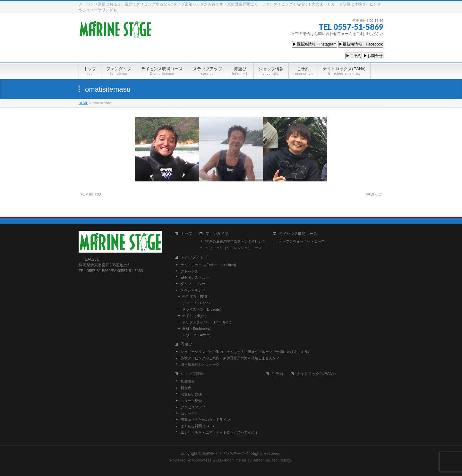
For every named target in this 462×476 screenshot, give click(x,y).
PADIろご (374, 194)
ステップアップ (194, 257)
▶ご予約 (354, 56)
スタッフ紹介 (191, 400)
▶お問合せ (373, 56)
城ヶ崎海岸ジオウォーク (200, 364)
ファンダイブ (217, 233)
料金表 (186, 387)
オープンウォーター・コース (302, 241)
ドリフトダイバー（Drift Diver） (208, 322)
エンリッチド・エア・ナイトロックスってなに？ (219, 432)
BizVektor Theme (231, 460)
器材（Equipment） (198, 328)
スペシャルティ (193, 289)
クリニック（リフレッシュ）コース (234, 247)
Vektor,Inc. (262, 460)
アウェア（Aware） (198, 334)
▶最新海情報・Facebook (361, 44)
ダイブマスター (193, 283)
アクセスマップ (193, 406)
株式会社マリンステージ (224, 453)
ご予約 (277, 373)
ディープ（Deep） (197, 302)
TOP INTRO (91, 194)
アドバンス (189, 271)
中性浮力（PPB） (196, 296)
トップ (186, 233)
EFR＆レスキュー (195, 277)
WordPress (202, 460)
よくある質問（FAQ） (198, 425)
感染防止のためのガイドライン (205, 419)
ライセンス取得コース (298, 233)
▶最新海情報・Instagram (315, 44)
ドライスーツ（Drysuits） (203, 309)
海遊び (186, 343)
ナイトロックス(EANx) (316, 373)
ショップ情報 (192, 373)
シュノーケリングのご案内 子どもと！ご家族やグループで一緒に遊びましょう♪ (245, 351)
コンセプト (189, 413)
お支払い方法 (191, 394)
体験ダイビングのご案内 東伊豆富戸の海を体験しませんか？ (230, 357)
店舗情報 (188, 381)
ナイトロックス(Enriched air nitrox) (208, 264)
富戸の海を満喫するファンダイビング (235, 241)
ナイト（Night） (195, 315)
